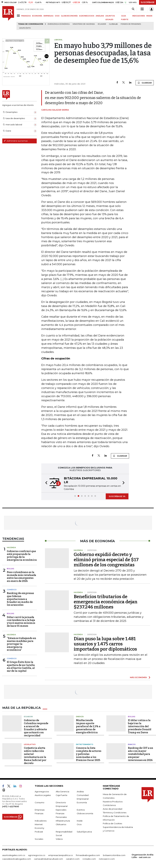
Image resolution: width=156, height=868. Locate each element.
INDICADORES (139, 16)
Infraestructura (63, 821)
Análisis (80, 792)
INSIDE (149, 16)
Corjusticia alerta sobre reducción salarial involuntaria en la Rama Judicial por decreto (35, 756)
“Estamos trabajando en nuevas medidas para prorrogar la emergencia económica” (21, 644)
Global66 (113, 24)
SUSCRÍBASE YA (117, 496)
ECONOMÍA (37, 16)
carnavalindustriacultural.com (48, 859)
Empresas (40, 810)
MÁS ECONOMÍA (138, 677)
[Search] (133, 9)
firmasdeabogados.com (88, 855)
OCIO (57, 16)
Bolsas (11, 569)
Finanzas (39, 813)
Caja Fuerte (62, 795)
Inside (80, 821)
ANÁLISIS (100, 16)
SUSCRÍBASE (148, 2)
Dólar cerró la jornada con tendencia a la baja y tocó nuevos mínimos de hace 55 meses (21, 622)
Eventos (81, 810)
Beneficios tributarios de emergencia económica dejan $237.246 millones (106, 602)
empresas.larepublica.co (61, 855)
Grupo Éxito (25, 28)
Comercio (12, 590)
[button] (45, 483)
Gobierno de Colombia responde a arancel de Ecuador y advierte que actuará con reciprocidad (36, 728)
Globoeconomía (85, 813)
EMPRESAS (49, 16)
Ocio (79, 824)
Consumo (40, 802)
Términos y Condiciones (115, 813)
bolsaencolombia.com (114, 855)
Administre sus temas (16, 141)
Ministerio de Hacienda (84, 24)
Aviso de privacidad (113, 809)
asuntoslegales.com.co (14, 855)
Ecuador (102, 24)
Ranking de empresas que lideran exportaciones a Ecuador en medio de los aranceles (20, 599)
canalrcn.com (73, 859)
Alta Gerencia (62, 792)
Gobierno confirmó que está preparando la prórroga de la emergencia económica (22, 556)
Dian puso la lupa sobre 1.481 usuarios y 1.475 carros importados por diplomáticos (105, 644)
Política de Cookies (112, 823)
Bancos (132, 744)
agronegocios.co (37, 855)
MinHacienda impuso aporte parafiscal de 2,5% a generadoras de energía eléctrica (88, 726)
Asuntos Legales (43, 795)
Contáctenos (109, 805)
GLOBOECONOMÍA (69, 16)
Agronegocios (42, 792)
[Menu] (19, 16)
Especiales (61, 810)
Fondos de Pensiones (131, 24)
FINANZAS (26, 16)
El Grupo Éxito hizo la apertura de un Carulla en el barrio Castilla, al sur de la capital (21, 666)
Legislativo (30, 744)
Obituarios (61, 824)
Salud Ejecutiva (84, 832)
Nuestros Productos (113, 802)
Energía (80, 717)
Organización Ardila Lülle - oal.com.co (143, 856)
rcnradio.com (89, 859)
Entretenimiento (85, 744)
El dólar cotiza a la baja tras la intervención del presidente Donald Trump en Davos (140, 726)
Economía (82, 802)
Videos (59, 839)
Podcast (39, 832)
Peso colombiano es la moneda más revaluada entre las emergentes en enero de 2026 (21, 577)
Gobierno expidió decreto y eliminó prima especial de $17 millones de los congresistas (106, 560)
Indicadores (41, 821)
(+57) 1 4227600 (11, 806)
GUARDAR (145, 83)
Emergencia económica (59, 24)
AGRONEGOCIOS (87, 16)
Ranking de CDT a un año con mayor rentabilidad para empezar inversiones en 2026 (141, 754)
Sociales (39, 839)
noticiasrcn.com (107, 859)
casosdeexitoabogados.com (17, 859)
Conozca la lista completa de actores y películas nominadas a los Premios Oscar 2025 (89, 754)
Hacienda (11, 547)
